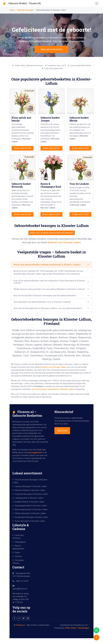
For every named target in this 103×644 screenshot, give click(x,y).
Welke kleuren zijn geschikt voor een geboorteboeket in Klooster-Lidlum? (49, 289)
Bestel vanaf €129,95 (51, 214)
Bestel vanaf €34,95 (23, 148)
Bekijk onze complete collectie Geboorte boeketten (52, 233)
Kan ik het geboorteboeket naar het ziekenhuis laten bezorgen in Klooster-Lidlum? (50, 282)
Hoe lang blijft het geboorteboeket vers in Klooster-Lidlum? (42, 302)
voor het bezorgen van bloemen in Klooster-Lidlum (53, 389)
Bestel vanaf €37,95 (80, 214)
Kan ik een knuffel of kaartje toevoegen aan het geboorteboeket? (45, 295)
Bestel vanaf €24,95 (51, 148)
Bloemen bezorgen (25, 10)
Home (12, 10)
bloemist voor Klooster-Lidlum (53, 367)
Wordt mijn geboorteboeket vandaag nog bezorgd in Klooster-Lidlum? (47, 265)
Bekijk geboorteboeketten (52, 49)
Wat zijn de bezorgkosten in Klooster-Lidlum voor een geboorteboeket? (48, 308)
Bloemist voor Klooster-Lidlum (64, 242)
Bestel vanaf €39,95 (23, 214)
